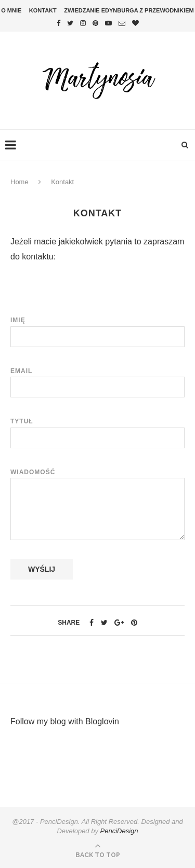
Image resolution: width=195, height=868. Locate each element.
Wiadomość (97, 478)
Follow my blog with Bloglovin (65, 721)
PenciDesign (119, 831)
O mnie (11, 10)
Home (19, 182)
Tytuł (97, 430)
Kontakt (43, 10)
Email (97, 379)
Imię (97, 328)
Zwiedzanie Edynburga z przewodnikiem (129, 10)
